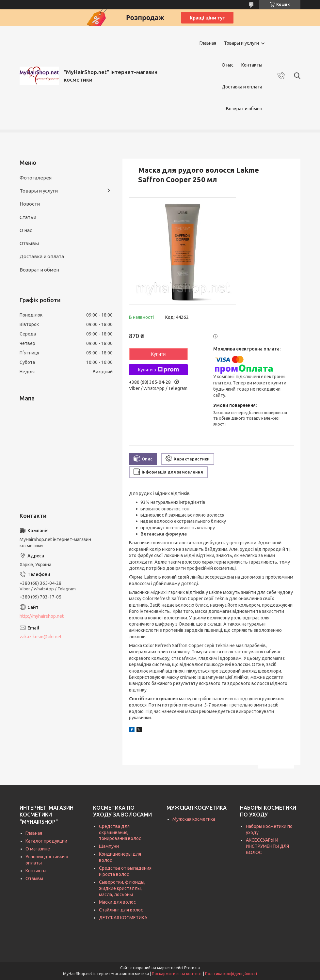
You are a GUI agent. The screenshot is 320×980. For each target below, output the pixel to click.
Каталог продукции (46, 841)
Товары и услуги (241, 43)
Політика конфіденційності (231, 974)
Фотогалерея (36, 178)
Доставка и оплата (242, 87)
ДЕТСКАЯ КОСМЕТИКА (123, 918)
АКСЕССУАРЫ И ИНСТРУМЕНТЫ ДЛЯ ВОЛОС (267, 846)
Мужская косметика (194, 819)
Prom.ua (192, 968)
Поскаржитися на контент (177, 974)
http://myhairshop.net (42, 616)
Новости (30, 204)
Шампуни (109, 846)
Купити (159, 354)
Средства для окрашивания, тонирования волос (120, 832)
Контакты (252, 65)
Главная (208, 43)
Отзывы (29, 243)
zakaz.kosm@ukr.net (41, 637)
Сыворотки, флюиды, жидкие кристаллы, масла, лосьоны (122, 888)
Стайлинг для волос (121, 910)
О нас (228, 65)
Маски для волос (117, 902)
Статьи (28, 217)
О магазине (38, 849)
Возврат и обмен (244, 109)
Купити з (158, 370)
